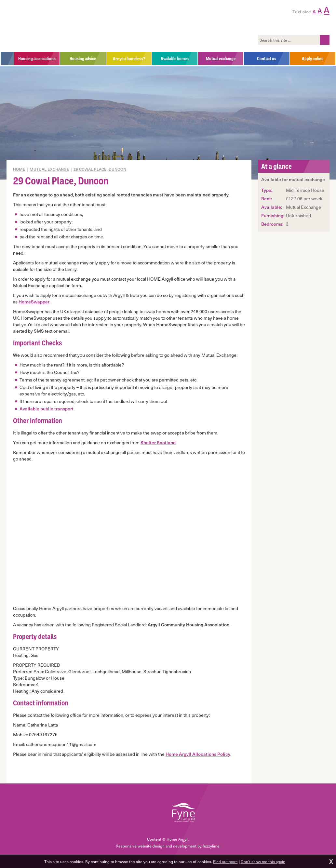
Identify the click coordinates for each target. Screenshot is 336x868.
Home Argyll (52, 26)
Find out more (225, 861)
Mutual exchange (49, 169)
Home (19, 169)
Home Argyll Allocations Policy (198, 754)
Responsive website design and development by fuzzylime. (168, 846)
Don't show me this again (263, 861)
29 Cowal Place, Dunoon (100, 169)
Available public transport (47, 409)
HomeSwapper (34, 302)
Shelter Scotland (158, 442)
